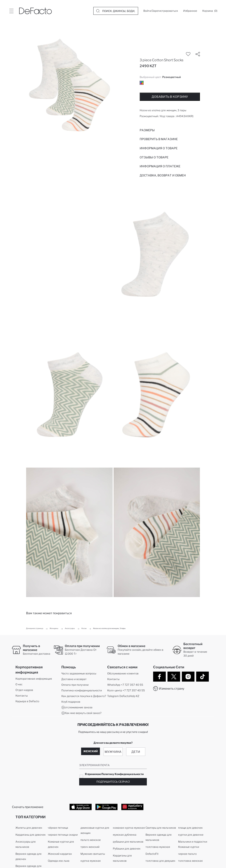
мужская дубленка (125, 835)
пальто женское (91, 840)
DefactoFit (152, 854)
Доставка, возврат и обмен (163, 175)
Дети (136, 752)
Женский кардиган (60, 854)
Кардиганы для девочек (31, 835)
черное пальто (187, 854)
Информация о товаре (159, 148)
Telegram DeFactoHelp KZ (123, 696)
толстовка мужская (158, 847)
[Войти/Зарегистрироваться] (161, 11)
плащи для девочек (190, 828)
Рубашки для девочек (127, 849)
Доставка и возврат (74, 679)
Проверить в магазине (159, 139)
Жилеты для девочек (29, 828)
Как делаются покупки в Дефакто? (84, 696)
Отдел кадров (24, 690)
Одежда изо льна (59, 861)
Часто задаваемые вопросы (79, 673)
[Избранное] (190, 11)
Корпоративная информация (34, 679)
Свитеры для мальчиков (161, 828)
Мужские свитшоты (93, 854)
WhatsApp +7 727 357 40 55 (125, 685)
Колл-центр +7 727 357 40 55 (126, 690)
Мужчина (113, 752)
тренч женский (90, 847)
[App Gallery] (132, 807)
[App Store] (81, 807)
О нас (19, 684)
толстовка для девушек (160, 861)
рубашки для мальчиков (128, 842)
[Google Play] (106, 807)
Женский (90, 751)
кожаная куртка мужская (129, 828)
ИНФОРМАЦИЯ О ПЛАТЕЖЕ (160, 166)
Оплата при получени (75, 685)
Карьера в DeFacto (27, 701)
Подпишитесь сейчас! (113, 782)
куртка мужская (91, 861)
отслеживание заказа (77, 707)
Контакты (22, 696)
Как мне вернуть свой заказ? (81, 713)
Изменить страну (172, 688)
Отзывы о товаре (154, 157)
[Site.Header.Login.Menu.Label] (11, 11)
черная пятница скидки (63, 835)
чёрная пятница (58, 828)
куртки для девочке (191, 835)
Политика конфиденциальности (82, 690)
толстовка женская (190, 861)
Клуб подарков (71, 702)
